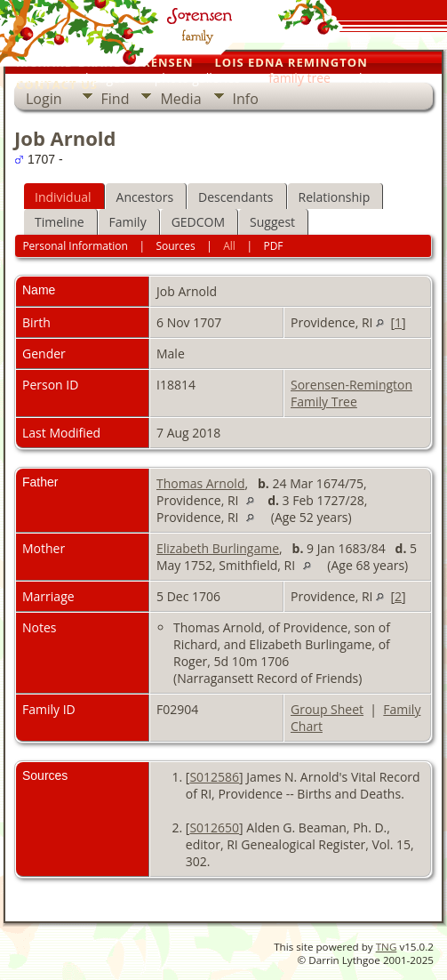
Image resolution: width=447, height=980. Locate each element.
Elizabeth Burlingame (218, 548)
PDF (273, 246)
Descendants (235, 197)
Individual (63, 197)
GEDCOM (198, 222)
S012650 (214, 827)
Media (180, 99)
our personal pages (70, 78)
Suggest (272, 222)
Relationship (335, 197)
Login (44, 99)
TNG (387, 947)
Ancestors (145, 197)
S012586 (214, 777)
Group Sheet (327, 709)
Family (128, 222)
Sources (175, 246)
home (376, 78)
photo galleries (198, 78)
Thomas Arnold (200, 483)
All (229, 246)
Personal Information (75, 246)
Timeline (60, 222)
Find (116, 99)
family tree (299, 78)
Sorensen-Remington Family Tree (351, 393)
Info (246, 99)
